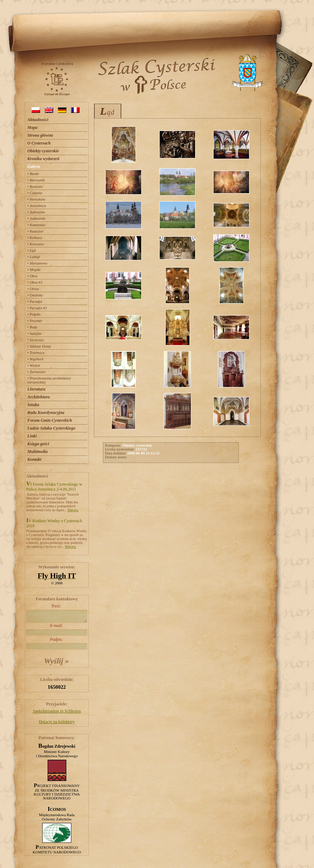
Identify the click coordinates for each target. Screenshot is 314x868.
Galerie (34, 166)
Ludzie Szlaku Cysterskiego (51, 428)
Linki (32, 436)
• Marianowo (37, 263)
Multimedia (37, 452)
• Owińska (35, 295)
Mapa (32, 127)
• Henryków (36, 199)
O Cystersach (39, 143)
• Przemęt (35, 321)
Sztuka (33, 405)
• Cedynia (35, 193)
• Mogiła (34, 270)
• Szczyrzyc (36, 340)
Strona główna (40, 135)
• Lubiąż (34, 257)
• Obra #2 (35, 282)
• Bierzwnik (36, 180)
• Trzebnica (36, 353)
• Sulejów (34, 334)
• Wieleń (34, 365)
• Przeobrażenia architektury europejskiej (49, 380)
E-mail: (56, 629)
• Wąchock (35, 359)
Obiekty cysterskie (43, 151)
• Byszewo (35, 187)
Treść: (56, 613)
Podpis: (56, 643)
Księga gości (38, 444)
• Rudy (32, 327)
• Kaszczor (35, 231)
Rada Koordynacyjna (46, 413)
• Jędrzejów (36, 212)
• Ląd (31, 250)
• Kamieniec (37, 225)
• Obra (32, 276)
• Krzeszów (36, 244)
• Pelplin (34, 314)
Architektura (38, 397)
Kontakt (34, 459)
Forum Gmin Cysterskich (50, 420)
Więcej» (73, 510)
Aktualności (38, 120)
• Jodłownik (36, 219)
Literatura (36, 389)
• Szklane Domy (39, 346)
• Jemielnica (37, 206)
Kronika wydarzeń (43, 159)
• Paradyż (35, 302)
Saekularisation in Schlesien (57, 711)
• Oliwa (33, 289)
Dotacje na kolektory (57, 722)
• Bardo (33, 174)
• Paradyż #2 (37, 308)
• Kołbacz (35, 238)
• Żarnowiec (37, 372)
